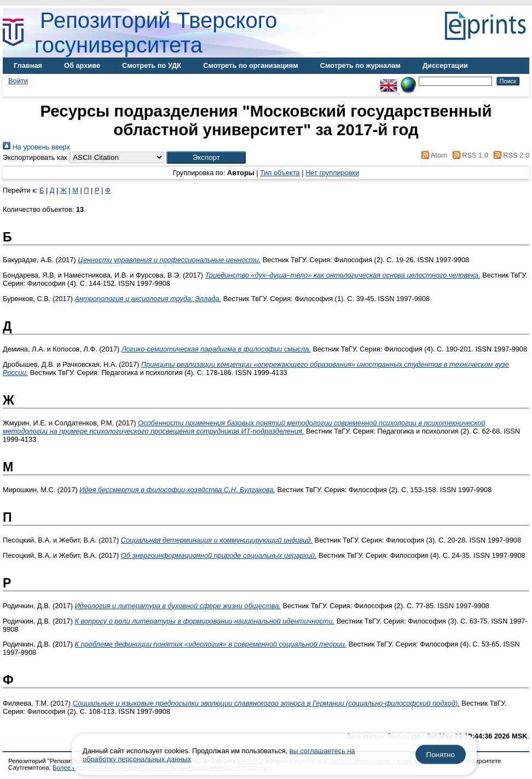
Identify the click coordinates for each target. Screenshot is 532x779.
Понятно (441, 755)
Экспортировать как (35, 157)
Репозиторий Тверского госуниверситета (156, 33)
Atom (433, 155)
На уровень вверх (36, 147)
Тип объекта (280, 173)
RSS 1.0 (469, 155)
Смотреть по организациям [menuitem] (251, 65)
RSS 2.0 (510, 155)
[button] (206, 157)
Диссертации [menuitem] (445, 65)
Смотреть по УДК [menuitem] (152, 65)
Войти (18, 81)
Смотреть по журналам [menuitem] (360, 65)
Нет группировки (332, 173)
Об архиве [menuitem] (82, 65)
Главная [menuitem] (28, 65)
